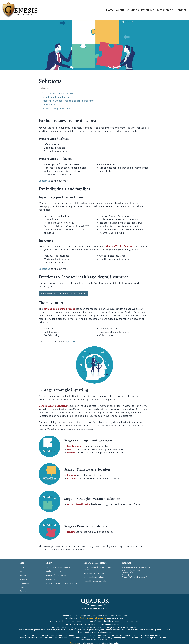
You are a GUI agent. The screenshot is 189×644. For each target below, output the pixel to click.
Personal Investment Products (61, 567)
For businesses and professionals (59, 93)
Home (110, 10)
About (120, 10)
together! (70, 342)
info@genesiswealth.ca (137, 577)
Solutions (133, 10)
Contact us (44, 181)
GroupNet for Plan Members (60, 575)
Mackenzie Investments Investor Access (63, 583)
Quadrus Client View (56, 571)
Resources (148, 10)
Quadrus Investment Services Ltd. (93, 618)
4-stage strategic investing (56, 108)
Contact (181, 10)
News (22, 587)
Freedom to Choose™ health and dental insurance (68, 101)
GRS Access (53, 579)
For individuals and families (56, 97)
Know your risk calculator (97, 573)
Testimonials (165, 10)
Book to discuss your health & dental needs (63, 294)
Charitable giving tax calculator (99, 581)
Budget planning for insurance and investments (97, 568)
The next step (49, 105)
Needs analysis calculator (97, 577)
